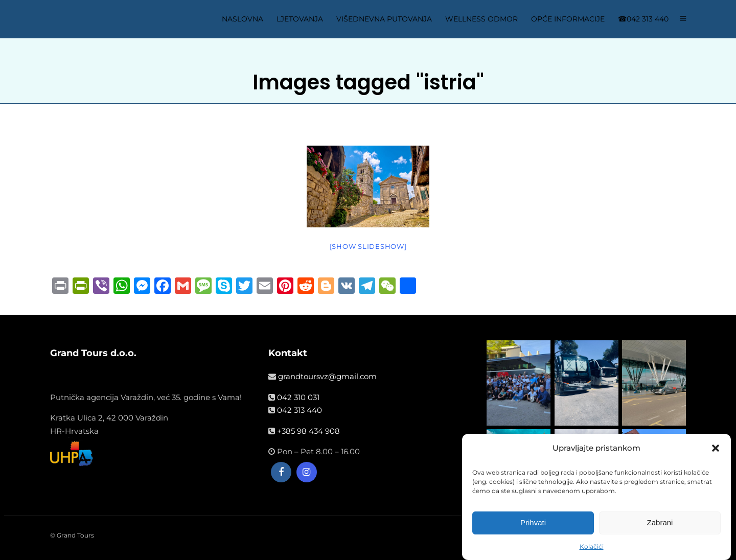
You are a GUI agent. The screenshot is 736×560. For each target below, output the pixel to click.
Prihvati (533, 524)
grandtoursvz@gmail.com (327, 376)
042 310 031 (298, 397)
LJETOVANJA (300, 19)
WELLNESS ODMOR (481, 19)
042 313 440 (300, 410)
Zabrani (660, 524)
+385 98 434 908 (308, 431)
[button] (716, 450)
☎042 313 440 (643, 19)
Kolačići (592, 549)
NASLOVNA (243, 19)
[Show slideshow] (368, 246)
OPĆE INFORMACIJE (568, 19)
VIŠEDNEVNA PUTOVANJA (384, 19)
